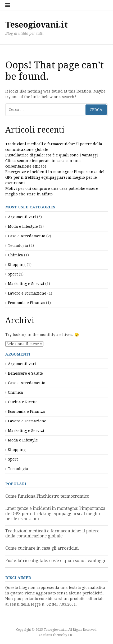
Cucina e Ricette (23, 402)
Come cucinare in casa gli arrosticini (42, 548)
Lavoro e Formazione (27, 293)
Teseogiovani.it (37, 25)
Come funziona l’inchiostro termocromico (47, 496)
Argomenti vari (22, 217)
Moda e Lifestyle (23, 226)
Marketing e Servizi (26, 284)
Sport (13, 274)
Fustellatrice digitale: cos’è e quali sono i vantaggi (52, 155)
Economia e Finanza (26, 303)
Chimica (15, 255)
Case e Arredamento (27, 236)
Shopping (17, 265)
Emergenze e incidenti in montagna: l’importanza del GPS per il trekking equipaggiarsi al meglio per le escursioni (55, 177)
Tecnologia (18, 246)
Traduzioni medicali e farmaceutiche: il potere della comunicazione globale (52, 533)
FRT (71, 635)
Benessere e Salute (25, 373)
